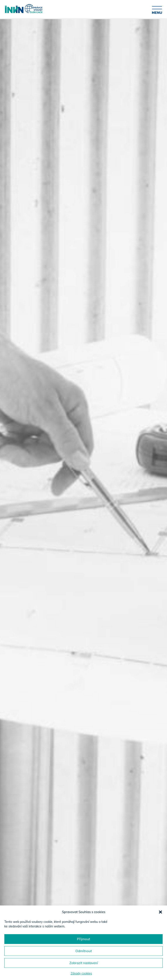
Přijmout (83, 939)
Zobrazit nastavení (84, 963)
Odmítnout (84, 951)
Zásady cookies (81, 973)
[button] (160, 912)
